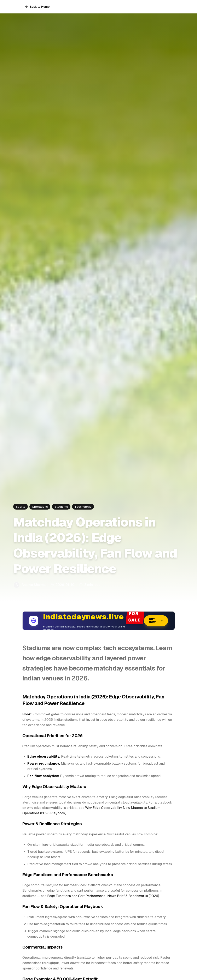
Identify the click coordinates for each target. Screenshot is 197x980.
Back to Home (37, 7)
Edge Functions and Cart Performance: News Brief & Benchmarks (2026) (103, 896)
